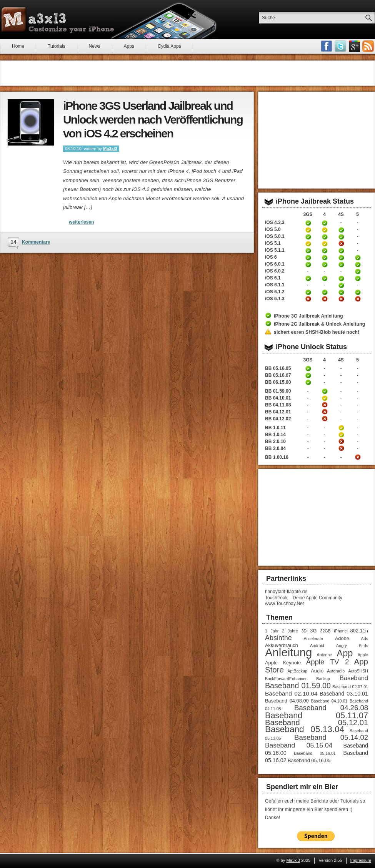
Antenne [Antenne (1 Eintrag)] (325, 655)
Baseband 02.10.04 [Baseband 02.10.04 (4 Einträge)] (291, 693)
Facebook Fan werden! (327, 46)
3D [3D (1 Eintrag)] (304, 631)
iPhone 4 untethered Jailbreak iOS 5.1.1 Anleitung (325, 251)
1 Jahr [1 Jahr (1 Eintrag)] (272, 631)
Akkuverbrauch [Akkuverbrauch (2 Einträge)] (282, 645)
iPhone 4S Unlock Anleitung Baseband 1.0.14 (341, 435)
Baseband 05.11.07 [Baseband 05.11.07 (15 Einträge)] (317, 715)
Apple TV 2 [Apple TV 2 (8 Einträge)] (327, 662)
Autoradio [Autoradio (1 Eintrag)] (336, 671)
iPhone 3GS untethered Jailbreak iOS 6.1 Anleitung (308, 278)
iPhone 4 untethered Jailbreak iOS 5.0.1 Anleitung (325, 237)
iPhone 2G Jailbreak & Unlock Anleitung (319, 324)
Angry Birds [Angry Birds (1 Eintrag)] (352, 646)
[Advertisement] (187, 73)
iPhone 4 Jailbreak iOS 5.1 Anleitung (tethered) (325, 244)
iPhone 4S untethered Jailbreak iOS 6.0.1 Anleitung (341, 264)
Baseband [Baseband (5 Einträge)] (354, 678)
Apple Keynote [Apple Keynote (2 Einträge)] (283, 663)
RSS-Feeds (368, 46)
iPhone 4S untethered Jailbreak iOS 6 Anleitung (341, 258)
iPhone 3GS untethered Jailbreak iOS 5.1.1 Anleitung (308, 251)
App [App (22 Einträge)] (345, 653)
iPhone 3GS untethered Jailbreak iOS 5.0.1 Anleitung (308, 237)
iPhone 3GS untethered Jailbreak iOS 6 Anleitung (308, 258)
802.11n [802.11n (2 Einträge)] (359, 631)
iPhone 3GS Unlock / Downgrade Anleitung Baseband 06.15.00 (308, 382)
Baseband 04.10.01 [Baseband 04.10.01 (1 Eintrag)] (329, 701)
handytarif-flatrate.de (286, 592)
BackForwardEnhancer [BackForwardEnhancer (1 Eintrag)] (286, 679)
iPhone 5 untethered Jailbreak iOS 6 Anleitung (358, 258)
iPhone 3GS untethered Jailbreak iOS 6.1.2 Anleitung (308, 292)
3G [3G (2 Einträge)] (313, 631)
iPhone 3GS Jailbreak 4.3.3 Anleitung (308, 223)
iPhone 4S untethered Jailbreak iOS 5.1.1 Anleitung (341, 251)
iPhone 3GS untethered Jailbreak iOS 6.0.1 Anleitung (308, 264)
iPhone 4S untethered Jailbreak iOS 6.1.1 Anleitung (341, 285)
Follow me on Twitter (340, 46)
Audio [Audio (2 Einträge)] (317, 671)
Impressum (361, 860)
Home (18, 46)
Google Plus (354, 46)
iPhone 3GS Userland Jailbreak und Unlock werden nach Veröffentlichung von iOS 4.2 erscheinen (153, 120)
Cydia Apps (169, 46)
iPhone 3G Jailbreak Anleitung (308, 316)
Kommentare (36, 242)
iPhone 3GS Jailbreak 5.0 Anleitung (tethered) (308, 230)
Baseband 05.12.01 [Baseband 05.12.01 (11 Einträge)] (317, 722)
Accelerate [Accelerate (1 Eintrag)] (313, 639)
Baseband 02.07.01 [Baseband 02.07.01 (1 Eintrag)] (350, 687)
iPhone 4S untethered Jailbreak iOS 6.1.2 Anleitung (341, 292)
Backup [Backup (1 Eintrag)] (323, 679)
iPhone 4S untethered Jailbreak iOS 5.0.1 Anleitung (341, 237)
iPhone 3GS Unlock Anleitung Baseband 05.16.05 (308, 368)
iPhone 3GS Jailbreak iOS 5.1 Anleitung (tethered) (308, 244)
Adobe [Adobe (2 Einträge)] (342, 638)
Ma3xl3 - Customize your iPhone (58, 20)
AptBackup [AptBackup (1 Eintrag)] (297, 671)
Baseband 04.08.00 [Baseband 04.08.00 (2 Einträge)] (287, 701)
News (95, 46)
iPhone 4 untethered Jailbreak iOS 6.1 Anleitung (325, 278)
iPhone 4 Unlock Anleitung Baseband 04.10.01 (325, 398)
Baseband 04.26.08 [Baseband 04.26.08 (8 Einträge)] (331, 708)
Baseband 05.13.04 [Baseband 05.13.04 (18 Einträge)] (305, 729)
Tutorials (57, 46)
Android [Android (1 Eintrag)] (317, 646)
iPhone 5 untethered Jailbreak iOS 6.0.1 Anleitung (358, 264)
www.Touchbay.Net (284, 604)
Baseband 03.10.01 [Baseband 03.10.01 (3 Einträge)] (344, 694)
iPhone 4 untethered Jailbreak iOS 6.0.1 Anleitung (325, 264)
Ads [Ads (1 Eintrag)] (365, 639)
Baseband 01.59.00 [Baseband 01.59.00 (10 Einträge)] (298, 686)
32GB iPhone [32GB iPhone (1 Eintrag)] (333, 631)
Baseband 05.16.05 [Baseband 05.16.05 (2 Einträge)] (309, 760)
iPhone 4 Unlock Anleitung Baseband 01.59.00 (325, 391)
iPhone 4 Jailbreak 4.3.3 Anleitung (325, 223)
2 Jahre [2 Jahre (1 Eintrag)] (290, 631)
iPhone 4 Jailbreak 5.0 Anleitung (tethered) (325, 230)
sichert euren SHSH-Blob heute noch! (317, 332)
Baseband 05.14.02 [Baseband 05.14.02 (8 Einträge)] (331, 737)
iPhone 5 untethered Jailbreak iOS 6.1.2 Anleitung (358, 292)
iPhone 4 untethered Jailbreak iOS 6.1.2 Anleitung (325, 292)
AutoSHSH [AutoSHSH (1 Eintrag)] (358, 671)
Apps (129, 46)
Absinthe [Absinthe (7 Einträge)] (278, 638)
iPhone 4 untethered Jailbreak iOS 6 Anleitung (325, 258)
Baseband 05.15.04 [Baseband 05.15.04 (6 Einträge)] (299, 745)
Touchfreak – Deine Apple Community (304, 598)
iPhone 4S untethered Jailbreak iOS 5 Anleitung (341, 230)
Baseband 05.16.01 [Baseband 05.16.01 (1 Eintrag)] (315, 753)
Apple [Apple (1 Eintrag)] (363, 655)
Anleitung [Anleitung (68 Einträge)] (288, 652)
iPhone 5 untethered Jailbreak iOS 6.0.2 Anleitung (358, 271)
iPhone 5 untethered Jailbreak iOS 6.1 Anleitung (358, 278)
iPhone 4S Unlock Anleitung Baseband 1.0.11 (341, 428)
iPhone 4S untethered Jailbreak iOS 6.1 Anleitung (341, 278)
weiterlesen (81, 222)
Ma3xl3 (110, 149)
